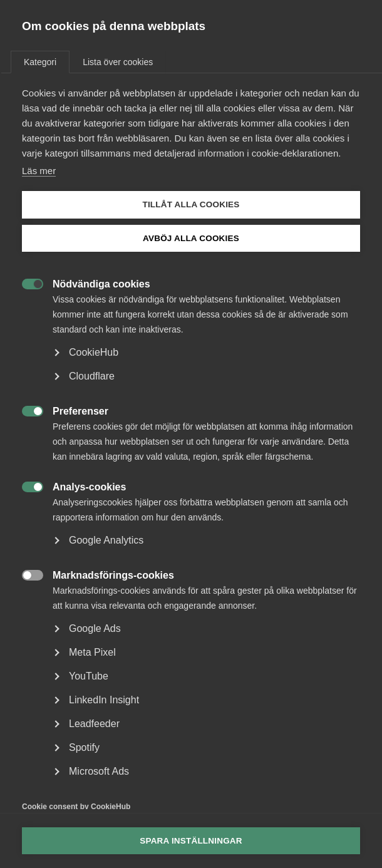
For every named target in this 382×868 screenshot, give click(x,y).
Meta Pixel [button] (92, 652)
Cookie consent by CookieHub (76, 807)
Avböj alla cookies (191, 238)
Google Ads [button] (95, 628)
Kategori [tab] (40, 62)
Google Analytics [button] (106, 540)
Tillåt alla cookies (191, 204)
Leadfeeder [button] (94, 724)
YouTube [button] (89, 676)
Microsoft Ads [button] (99, 771)
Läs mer (39, 171)
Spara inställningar (191, 841)
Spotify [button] (84, 747)
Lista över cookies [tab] (118, 62)
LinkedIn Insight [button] (104, 700)
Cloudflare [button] (92, 376)
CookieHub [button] (94, 352)
